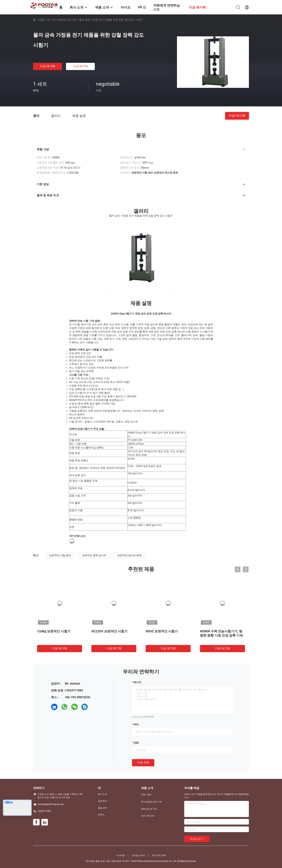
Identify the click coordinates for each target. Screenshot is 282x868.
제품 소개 (44, 20)
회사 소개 (102, 794)
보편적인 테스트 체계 (129, 555)
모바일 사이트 (138, 855)
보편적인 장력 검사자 (94, 555)
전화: (136, 743)
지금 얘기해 (47, 66)
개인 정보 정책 (159, 855)
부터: (136, 724)
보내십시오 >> (197, 839)
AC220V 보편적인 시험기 (109, 631)
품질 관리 (102, 808)
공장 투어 (102, 801)
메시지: (138, 682)
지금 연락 (143, 762)
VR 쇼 (142, 7)
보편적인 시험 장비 (60, 555)
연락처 (101, 815)
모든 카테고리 (148, 816)
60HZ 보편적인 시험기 (162, 631)
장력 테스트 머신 (149, 809)
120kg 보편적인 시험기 (54, 631)
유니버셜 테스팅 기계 (65, 20)
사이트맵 (120, 855)
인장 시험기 (147, 795)
